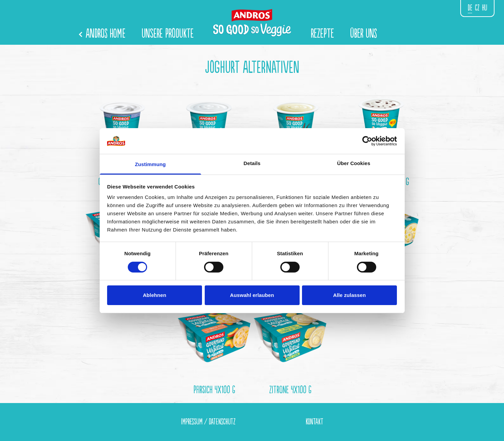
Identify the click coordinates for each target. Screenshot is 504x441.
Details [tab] (252, 163)
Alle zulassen (349, 295)
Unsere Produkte (168, 34)
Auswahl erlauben (252, 295)
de (470, 8)
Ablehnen (154, 295)
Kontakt (315, 422)
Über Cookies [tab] (354, 163)
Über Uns (364, 34)
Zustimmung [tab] (150, 164)
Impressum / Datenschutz (208, 422)
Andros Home (103, 34)
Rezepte (322, 34)
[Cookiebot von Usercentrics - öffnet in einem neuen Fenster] (367, 141)
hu (485, 8)
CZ (477, 8)
